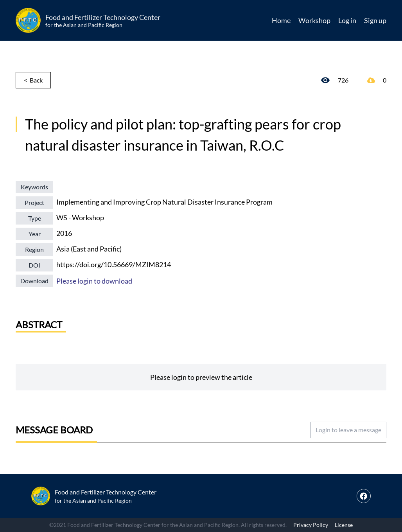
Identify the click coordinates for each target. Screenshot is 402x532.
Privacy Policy (311, 525)
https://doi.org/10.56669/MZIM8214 (114, 264)
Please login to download (94, 281)
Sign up (375, 20)
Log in (347, 20)
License (344, 525)
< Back (33, 80)
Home (281, 20)
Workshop (314, 20)
